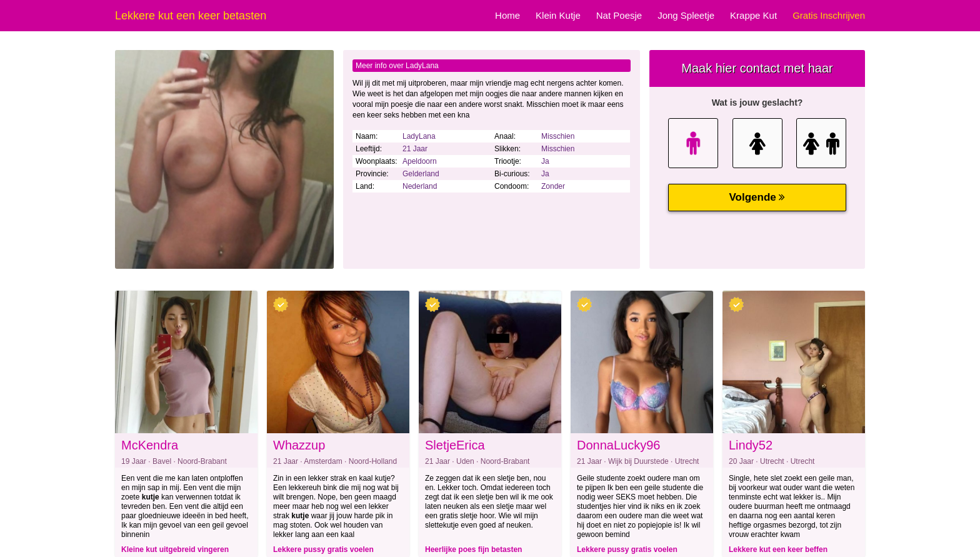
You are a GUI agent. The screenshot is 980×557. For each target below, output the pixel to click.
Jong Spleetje (686, 15)
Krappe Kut (753, 15)
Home (507, 15)
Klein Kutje (558, 15)
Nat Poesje (619, 15)
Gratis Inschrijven (829, 15)
